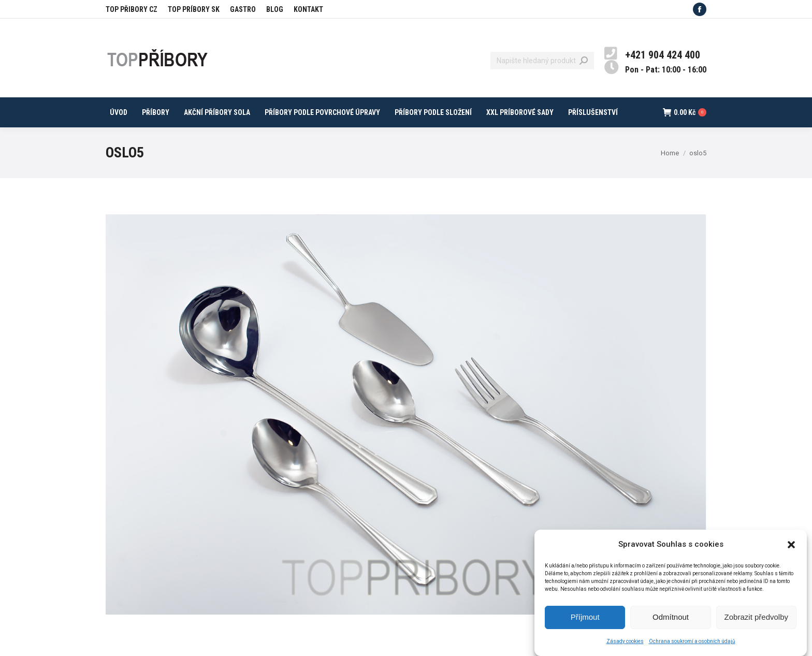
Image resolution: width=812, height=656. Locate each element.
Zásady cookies (625, 646)
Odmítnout (671, 623)
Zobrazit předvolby (756, 623)
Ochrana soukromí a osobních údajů (692, 646)
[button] (791, 550)
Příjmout (585, 623)
